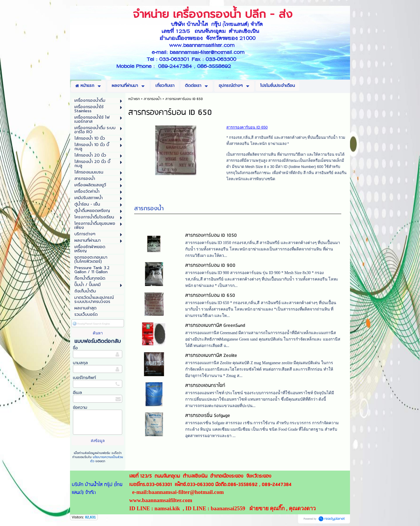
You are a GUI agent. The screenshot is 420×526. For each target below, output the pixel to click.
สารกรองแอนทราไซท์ (205, 387)
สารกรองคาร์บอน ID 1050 (211, 237)
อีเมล (77, 393)
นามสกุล (80, 363)
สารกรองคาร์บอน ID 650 (210, 297)
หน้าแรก (134, 99)
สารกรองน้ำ (149, 210)
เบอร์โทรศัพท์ (84, 378)
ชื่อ (75, 348)
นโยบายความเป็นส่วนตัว (107, 459)
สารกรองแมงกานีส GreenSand (215, 327)
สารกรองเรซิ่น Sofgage (208, 417)
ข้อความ (80, 407)
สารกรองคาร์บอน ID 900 (210, 267)
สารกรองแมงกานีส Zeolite (211, 357)
